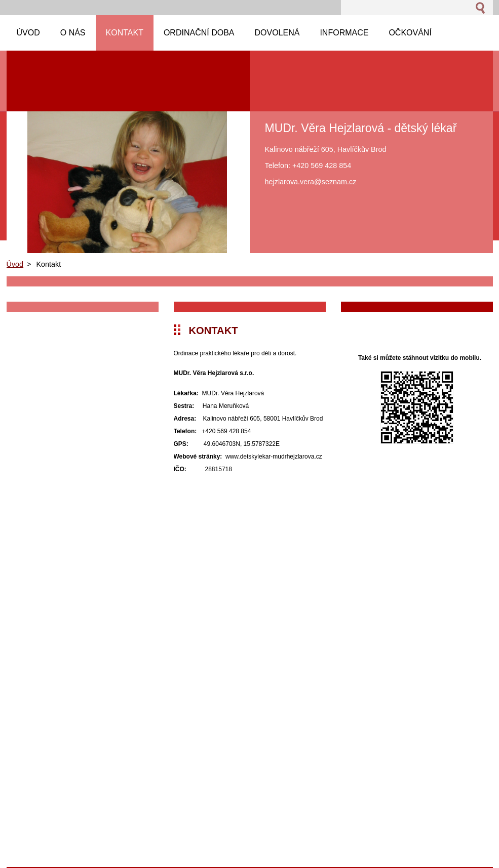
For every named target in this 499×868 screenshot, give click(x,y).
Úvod (15, 264)
